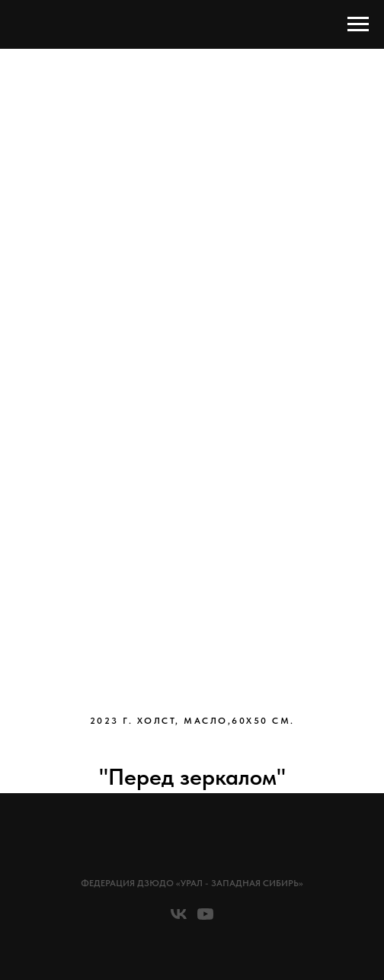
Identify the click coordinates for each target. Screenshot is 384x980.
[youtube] (205, 919)
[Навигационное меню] (358, 24)
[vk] (179, 919)
